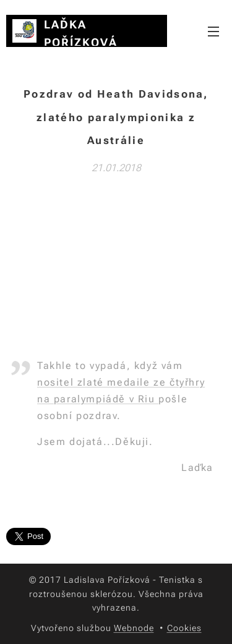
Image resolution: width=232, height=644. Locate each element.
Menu (213, 32)
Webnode (134, 628)
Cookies (184, 628)
